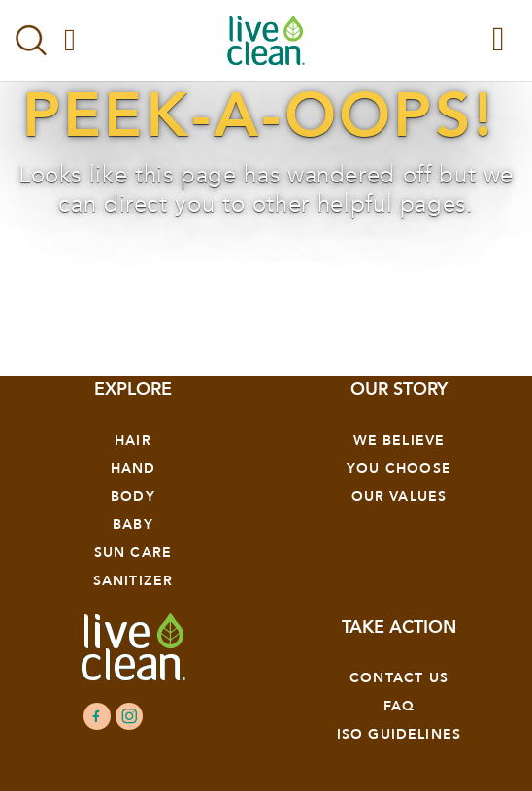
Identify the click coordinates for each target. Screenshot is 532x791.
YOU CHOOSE (399, 468)
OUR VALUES (399, 496)
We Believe (399, 440)
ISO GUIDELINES (399, 734)
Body (133, 496)
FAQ (399, 706)
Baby (133, 525)
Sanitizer (133, 581)
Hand (133, 468)
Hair (133, 440)
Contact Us (399, 678)
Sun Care (133, 553)
